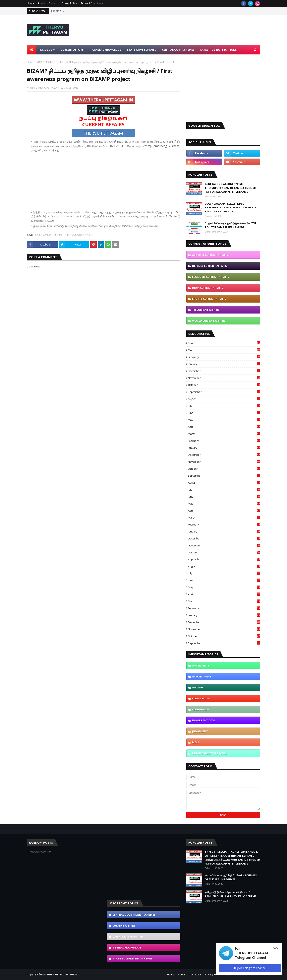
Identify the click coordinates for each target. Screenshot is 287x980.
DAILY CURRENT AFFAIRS (49, 235)
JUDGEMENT (200, 731)
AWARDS (198, 687)
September (224, 392)
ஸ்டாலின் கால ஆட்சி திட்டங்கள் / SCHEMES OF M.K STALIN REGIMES (231, 877)
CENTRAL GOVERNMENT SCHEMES (134, 915)
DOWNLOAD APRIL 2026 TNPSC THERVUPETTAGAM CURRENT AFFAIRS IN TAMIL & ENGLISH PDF (231, 208)
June (224, 413)
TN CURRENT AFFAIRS (206, 310)
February (224, 357)
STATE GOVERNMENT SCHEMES (132, 958)
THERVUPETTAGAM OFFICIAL (63, 975)
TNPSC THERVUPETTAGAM (44, 88)
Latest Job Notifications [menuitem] (219, 50)
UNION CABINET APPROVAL (210, 753)
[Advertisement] (188, 30)
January (224, 364)
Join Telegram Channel (250, 968)
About (41, 3)
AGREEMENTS (201, 665)
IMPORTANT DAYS (204, 720)
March (224, 350)
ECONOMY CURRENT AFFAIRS (211, 277)
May (224, 420)
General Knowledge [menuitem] (107, 50)
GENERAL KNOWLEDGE (127, 947)
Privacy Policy (69, 3)
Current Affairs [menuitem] (72, 50)
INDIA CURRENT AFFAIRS (49, 62)
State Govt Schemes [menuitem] (142, 50)
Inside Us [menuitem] (46, 50)
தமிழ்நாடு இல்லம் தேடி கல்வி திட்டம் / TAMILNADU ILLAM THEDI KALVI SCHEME (230, 894)
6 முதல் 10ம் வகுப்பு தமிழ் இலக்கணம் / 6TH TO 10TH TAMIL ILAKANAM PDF (230, 225)
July (224, 406)
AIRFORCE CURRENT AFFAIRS (210, 255)
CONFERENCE (200, 709)
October (224, 385)
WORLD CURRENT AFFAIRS (209, 321)
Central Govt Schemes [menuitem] (178, 50)
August (224, 399)
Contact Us (195, 975)
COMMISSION (201, 698)
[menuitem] (32, 50)
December (224, 371)
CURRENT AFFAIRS (124, 926)
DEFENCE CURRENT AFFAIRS (209, 266)
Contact (53, 3)
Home (30, 3)
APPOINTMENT (202, 676)
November (224, 378)
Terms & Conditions (92, 3)
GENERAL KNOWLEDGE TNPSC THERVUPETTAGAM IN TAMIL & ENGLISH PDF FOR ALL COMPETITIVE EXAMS (230, 188)
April (224, 343)
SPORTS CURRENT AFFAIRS (209, 299)
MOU (195, 742)
